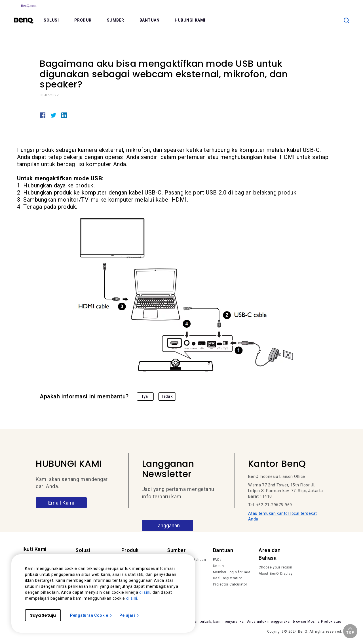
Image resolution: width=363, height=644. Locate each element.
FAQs (217, 560)
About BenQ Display (276, 574)
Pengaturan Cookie (91, 615)
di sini (145, 592)
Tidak (167, 396)
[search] (347, 20)
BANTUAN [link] (150, 20)
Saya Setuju (43, 615)
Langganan (168, 525)
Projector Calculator (230, 584)
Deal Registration (228, 578)
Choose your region (275, 567)
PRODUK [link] (83, 20)
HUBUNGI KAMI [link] (190, 20)
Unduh (219, 566)
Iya (145, 396)
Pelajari (129, 615)
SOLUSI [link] (51, 20)
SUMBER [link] (116, 20)
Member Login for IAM (232, 572)
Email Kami (61, 503)
